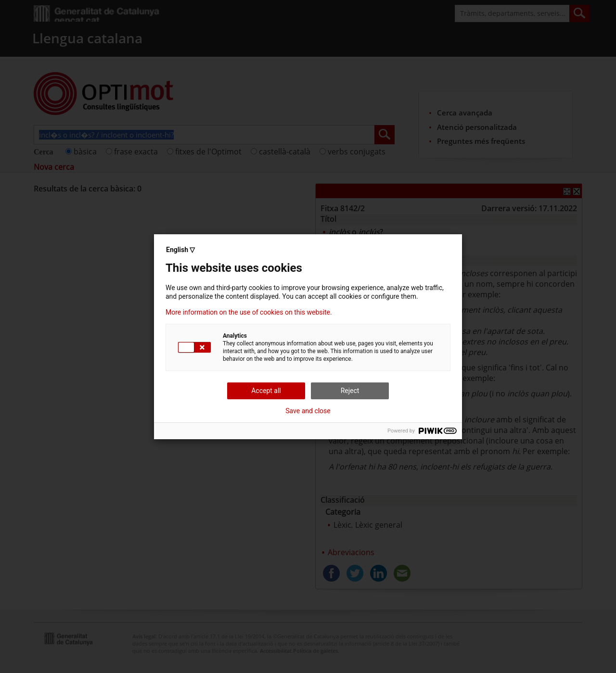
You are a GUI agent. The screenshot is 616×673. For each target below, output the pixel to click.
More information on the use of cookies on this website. (249, 312)
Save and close (308, 411)
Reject (350, 391)
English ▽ (180, 250)
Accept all (266, 391)
